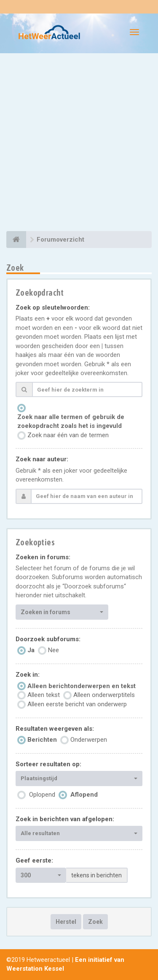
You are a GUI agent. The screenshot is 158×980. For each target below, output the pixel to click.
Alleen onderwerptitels (104, 695)
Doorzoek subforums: (48, 639)
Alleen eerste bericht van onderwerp (77, 704)
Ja (31, 650)
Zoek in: (28, 675)
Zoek (95, 922)
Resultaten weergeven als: (55, 729)
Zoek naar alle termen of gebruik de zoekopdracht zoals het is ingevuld (71, 421)
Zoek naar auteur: (42, 459)
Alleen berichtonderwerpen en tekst (82, 686)
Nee (54, 650)
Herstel (66, 922)
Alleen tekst (44, 695)
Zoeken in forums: (43, 557)
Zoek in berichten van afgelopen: (65, 819)
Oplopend (42, 795)
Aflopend (84, 795)
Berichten (42, 740)
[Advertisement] (79, 143)
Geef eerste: (34, 860)
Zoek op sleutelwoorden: (53, 308)
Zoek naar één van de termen (68, 435)
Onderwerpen (89, 740)
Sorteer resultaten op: (48, 764)
